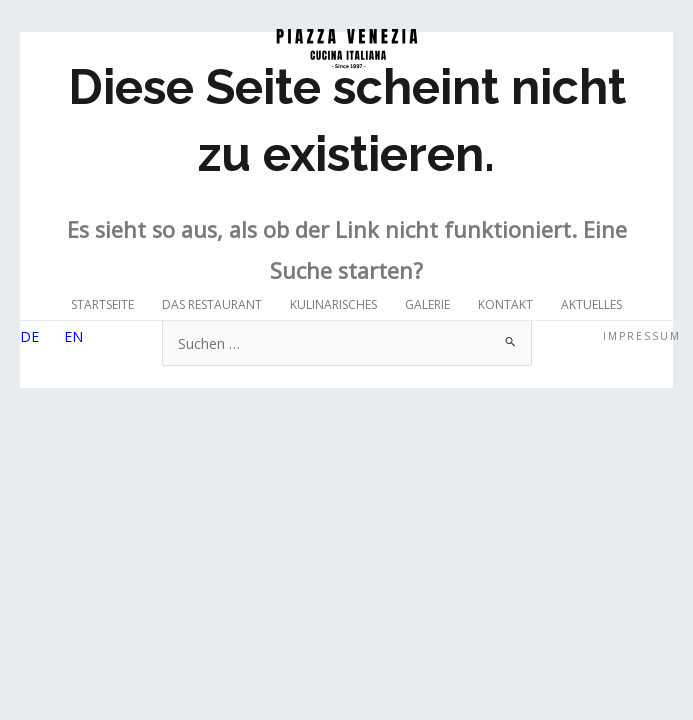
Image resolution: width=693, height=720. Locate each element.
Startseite (102, 304)
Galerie (427, 304)
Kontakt (505, 304)
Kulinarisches (333, 304)
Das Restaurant (212, 304)
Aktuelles (591, 304)
